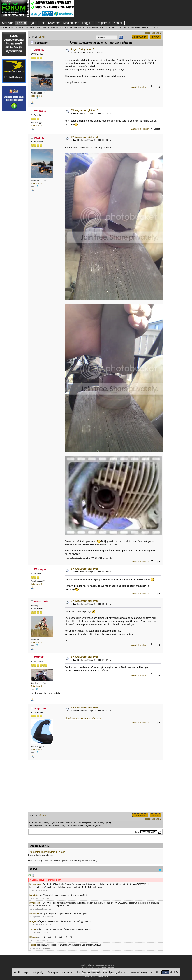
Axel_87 (39, 50)
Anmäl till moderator (140, 87)
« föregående (149, 33)
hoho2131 (34, 895)
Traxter (33, 929)
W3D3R (39, 657)
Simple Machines (107, 968)
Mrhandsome (36, 884)
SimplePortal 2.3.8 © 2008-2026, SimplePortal (97, 965)
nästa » (159, 33)
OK (165, 972)
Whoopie (40, 111)
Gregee (33, 921)
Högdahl (33, 937)
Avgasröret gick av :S (83, 49)
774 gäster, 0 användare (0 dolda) (47, 852)
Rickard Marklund (114, 27)
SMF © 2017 (96, 968)
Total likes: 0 (36, 96)
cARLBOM (127, 27)
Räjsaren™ (41, 601)
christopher (35, 914)
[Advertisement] (14, 168)
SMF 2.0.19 (85, 968)
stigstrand (41, 708)
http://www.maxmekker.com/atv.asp (83, 718)
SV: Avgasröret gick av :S (85, 110)
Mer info (174, 972)
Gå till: (137, 832)
